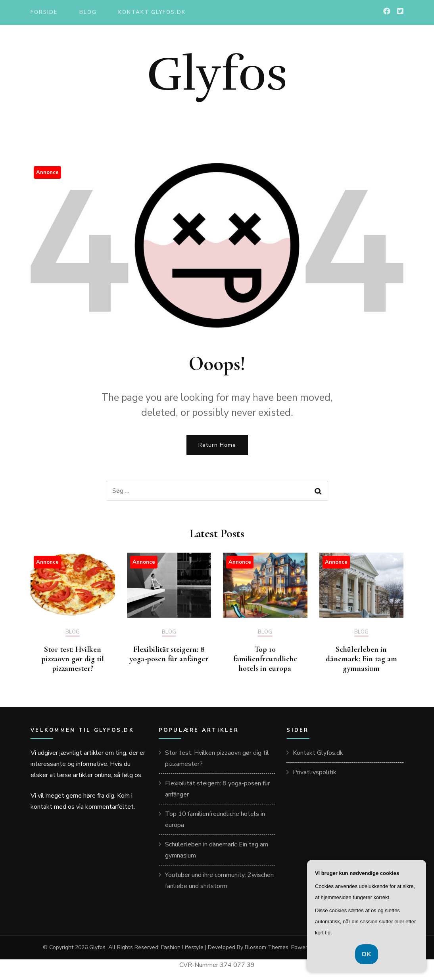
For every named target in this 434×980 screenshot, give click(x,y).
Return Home (217, 445)
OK (367, 954)
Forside (44, 12)
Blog (88, 12)
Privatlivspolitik (315, 772)
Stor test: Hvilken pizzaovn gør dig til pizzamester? (73, 659)
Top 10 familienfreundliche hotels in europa (265, 659)
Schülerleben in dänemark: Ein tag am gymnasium (361, 659)
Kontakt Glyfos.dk (152, 12)
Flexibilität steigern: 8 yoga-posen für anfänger (169, 654)
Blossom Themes (267, 947)
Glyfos (217, 74)
